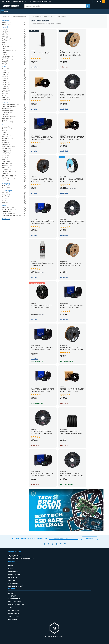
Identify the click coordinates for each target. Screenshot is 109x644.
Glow (5, 114)
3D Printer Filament (47, 17)
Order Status (14, 599)
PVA (4, 48)
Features (5, 103)
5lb (4, 201)
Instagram (52, 544)
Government (14, 583)
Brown (5, 73)
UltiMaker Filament (9, 179)
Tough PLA (7, 39)
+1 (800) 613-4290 (46, 2)
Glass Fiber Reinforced (10, 107)
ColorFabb (7, 135)
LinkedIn (57, 544)
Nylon (5, 43)
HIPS (5, 54)
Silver (5, 94)
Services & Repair (16, 586)
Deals (4, 205)
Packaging (6, 184)
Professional (14, 574)
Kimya (5, 142)
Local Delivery (15, 602)
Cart (100, 2)
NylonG (6, 156)
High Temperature (9, 116)
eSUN (5, 137)
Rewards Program (16, 605)
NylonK (5, 158)
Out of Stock (64, 67)
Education (13, 577)
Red (5, 92)
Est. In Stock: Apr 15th (67, 484)
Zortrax (6, 181)
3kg (5, 199)
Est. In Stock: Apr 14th (37, 403)
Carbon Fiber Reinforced (11, 105)
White (6, 98)
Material (5, 27)
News (11, 569)
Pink (5, 86)
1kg (5, 197)
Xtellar (5, 173)
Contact (12, 596)
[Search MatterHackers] (88, 6)
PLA (6, 29)
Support (12, 580)
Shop (11, 566)
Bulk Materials (8, 208)
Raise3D (6, 168)
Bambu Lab (7, 129)
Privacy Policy (15, 613)
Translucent (7, 122)
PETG (6, 35)
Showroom (13, 572)
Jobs (10, 608)
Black (6, 69)
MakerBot (6, 150)
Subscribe (90, 538)
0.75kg (6, 195)
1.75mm (7, 22)
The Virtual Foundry (9, 175)
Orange (6, 84)
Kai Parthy (6, 144)
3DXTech (6, 127)
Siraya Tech (7, 169)
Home (33, 17)
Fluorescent (7, 112)
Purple (5, 88)
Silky (5, 120)
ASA (5, 41)
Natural (6, 82)
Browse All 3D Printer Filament (14, 16)
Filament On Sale (9, 213)
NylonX (5, 160)
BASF (5, 131)
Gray (5, 79)
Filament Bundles (9, 210)
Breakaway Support (9, 50)
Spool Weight (7, 191)
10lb (5, 203)
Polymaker (7, 166)
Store (38, 17)
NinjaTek (6, 154)
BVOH (5, 52)
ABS (5, 31)
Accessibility (14, 619)
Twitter (48, 544)
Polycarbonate (8, 56)
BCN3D (5, 133)
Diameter (5, 20)
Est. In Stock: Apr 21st (67, 361)
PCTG (5, 37)
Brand (4, 125)
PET (5, 33)
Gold (5, 77)
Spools (6, 188)
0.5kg (6, 193)
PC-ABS (6, 58)
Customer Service (34, 2)
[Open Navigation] (5, 11)
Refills (6, 186)
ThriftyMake (8, 177)
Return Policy (14, 611)
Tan (5, 96)
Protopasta (7, 164)
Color (4, 67)
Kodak (5, 141)
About (11, 593)
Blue (5, 71)
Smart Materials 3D (9, 171)
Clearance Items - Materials (12, 215)
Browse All (6, 219)
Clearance (7, 212)
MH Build (7, 148)
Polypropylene (8, 60)
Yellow (6, 100)
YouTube (65, 544)
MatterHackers (8, 146)
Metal (5, 45)
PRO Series (7, 162)
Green (6, 80)
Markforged (7, 152)
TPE (5, 64)
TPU (5, 62)
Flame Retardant (8, 111)
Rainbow (6, 90)
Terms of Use (14, 616)
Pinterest (61, 544)
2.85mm (6, 24)
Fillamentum (8, 139)
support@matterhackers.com (21, 559)
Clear (5, 75)
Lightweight (7, 118)
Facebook (44, 544)
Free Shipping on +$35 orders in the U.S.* (14, 2)
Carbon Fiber (7, 47)
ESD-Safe (6, 109)
